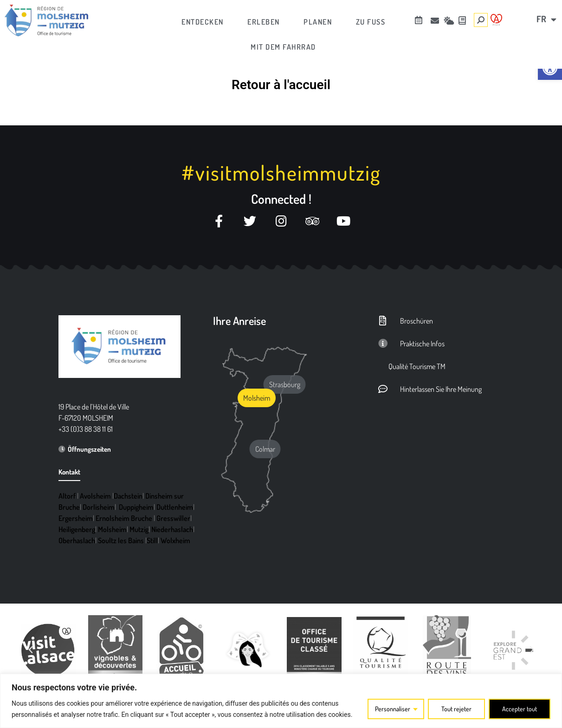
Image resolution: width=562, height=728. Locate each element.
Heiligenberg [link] (77, 529)
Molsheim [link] (112, 529)
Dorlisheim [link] (99, 507)
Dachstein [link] (128, 496)
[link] (550, 68)
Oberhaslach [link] (77, 540)
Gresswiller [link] (173, 518)
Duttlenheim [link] (175, 507)
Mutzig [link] (139, 529)
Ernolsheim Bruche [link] (124, 518)
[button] (31, 650)
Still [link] (152, 540)
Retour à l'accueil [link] (281, 85)
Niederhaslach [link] (172, 529)
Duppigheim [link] (136, 507)
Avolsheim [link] (95, 496)
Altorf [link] (67, 496)
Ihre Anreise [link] (239, 321)
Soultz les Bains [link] (121, 540)
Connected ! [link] (281, 199)
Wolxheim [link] (175, 540)
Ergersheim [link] (76, 518)
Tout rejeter (456, 709)
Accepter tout (520, 709)
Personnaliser (393, 709)
